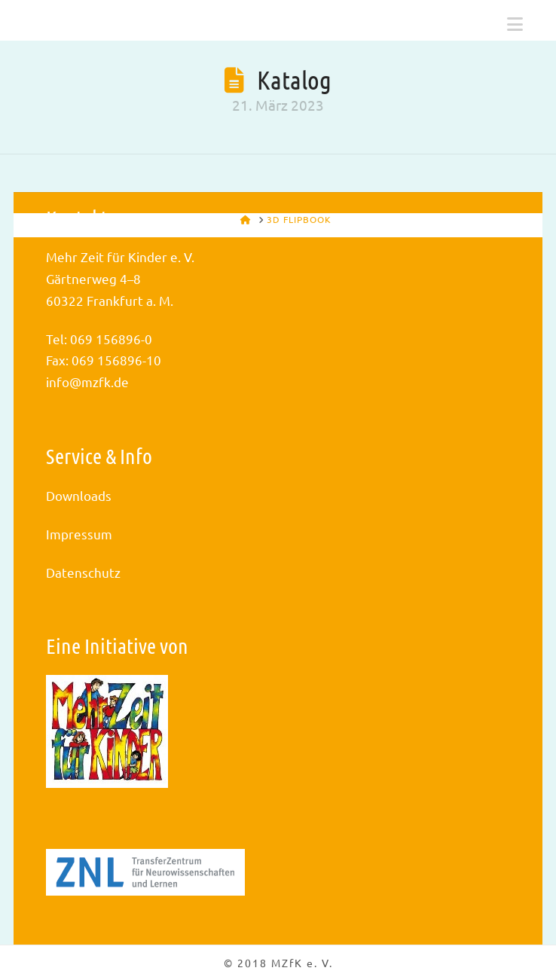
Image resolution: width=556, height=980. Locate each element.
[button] (515, 24)
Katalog (294, 79)
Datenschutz (83, 572)
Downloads (79, 495)
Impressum (79, 534)
